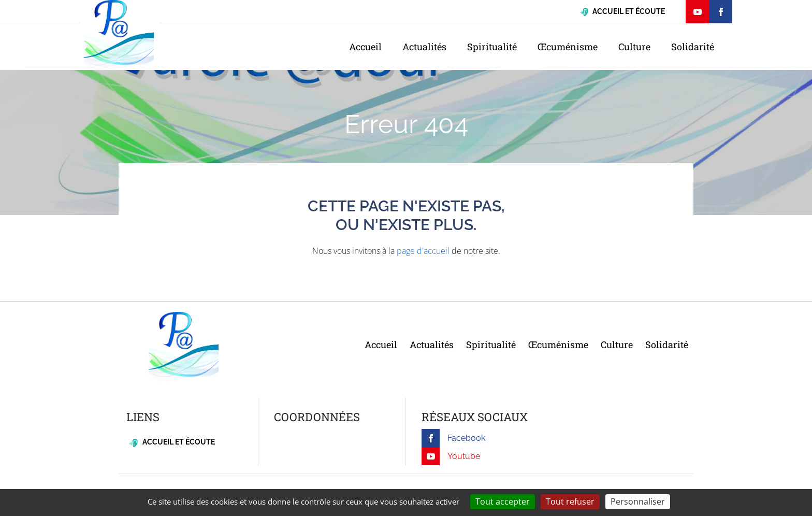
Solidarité (693, 47)
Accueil (365, 47)
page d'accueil (423, 251)
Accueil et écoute (172, 442)
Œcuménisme (568, 47)
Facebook (453, 438)
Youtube (451, 456)
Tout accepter (503, 501)
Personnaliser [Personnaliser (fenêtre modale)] (638, 501)
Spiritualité (492, 47)
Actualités (424, 47)
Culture (634, 47)
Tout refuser (570, 501)
